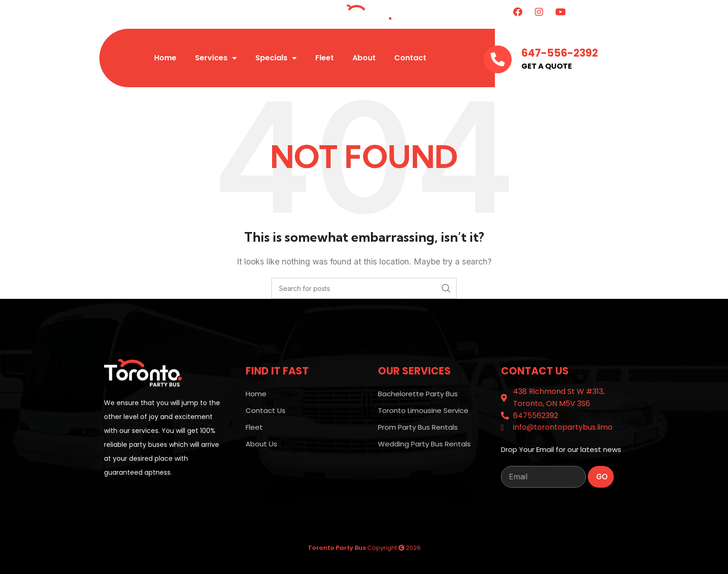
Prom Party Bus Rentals (418, 427)
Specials (276, 58)
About (364, 58)
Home (165, 58)
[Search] (364, 288)
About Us (261, 444)
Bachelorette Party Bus (418, 394)
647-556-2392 (560, 53)
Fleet (325, 58)
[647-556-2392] (498, 59)
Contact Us (266, 410)
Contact (410, 58)
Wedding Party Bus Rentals (424, 444)
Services (216, 58)
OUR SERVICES (414, 371)
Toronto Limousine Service (423, 410)
